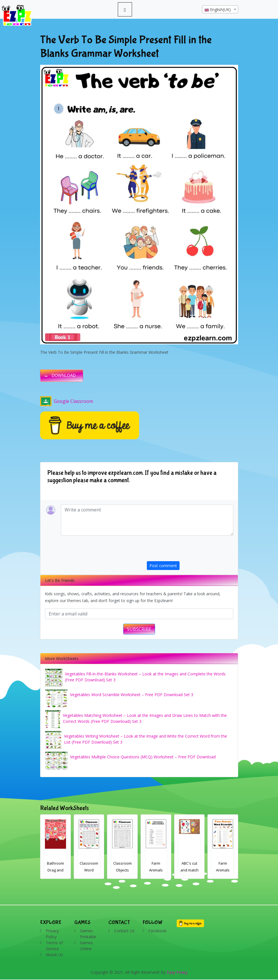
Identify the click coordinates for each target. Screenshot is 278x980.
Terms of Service (54, 946)
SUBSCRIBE (139, 629)
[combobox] (220, 9)
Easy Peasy (177, 972)
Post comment (163, 566)
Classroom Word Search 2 (89, 870)
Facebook (157, 931)
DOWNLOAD (64, 375)
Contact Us (124, 931)
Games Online (87, 946)
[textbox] (220, 10)
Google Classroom (67, 401)
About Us (54, 955)
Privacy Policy (52, 934)
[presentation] (190, 550)
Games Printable (88, 934)
